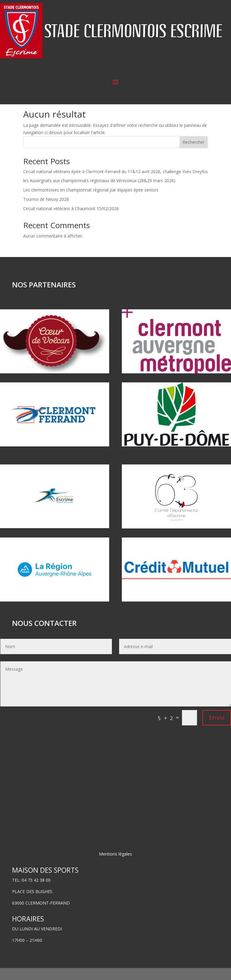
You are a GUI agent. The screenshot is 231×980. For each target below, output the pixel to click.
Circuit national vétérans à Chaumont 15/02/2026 (71, 220)
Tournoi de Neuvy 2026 (46, 211)
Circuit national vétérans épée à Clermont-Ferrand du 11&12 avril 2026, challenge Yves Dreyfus (115, 184)
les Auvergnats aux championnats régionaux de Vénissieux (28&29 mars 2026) (99, 193)
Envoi (217, 729)
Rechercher (194, 154)
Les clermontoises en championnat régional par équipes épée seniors (91, 202)
